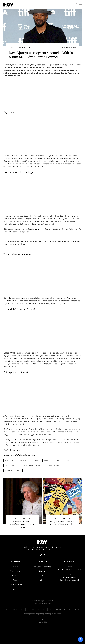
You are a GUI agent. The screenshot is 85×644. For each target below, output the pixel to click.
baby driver (53, 466)
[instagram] (41, 555)
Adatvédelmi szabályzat (36, 609)
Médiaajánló (61, 609)
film (37, 460)
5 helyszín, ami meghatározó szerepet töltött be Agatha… (62, 523)
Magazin (15, 589)
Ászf (51, 609)
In (42, 576)
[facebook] (45, 555)
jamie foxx (24, 460)
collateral (11, 466)
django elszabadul (32, 466)
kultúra (9, 460)
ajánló (58, 460)
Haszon (43, 571)
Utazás (15, 576)
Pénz (15, 580)
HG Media (47, 603)
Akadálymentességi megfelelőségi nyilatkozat (42, 614)
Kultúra (15, 567)
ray (69, 460)
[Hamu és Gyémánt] (9, 4)
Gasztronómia (15, 585)
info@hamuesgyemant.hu (70, 570)
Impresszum (74, 609)
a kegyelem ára (13, 471)
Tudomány (15, 571)
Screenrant (15, 450)
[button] (80, 5)
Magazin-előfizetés (42, 567)
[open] (80, 639)
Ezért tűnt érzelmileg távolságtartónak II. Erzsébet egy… (23, 524)
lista (47, 460)
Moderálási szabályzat (15, 609)
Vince (43, 580)
